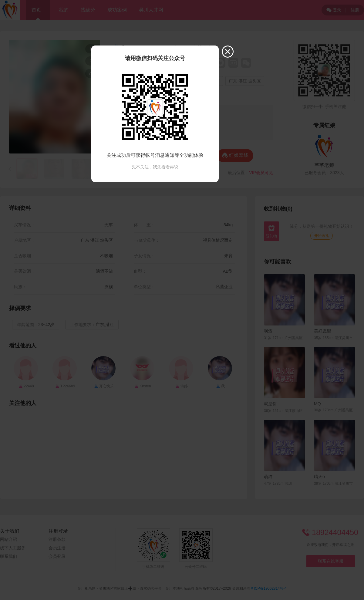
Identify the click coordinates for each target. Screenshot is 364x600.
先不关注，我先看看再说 (155, 167)
